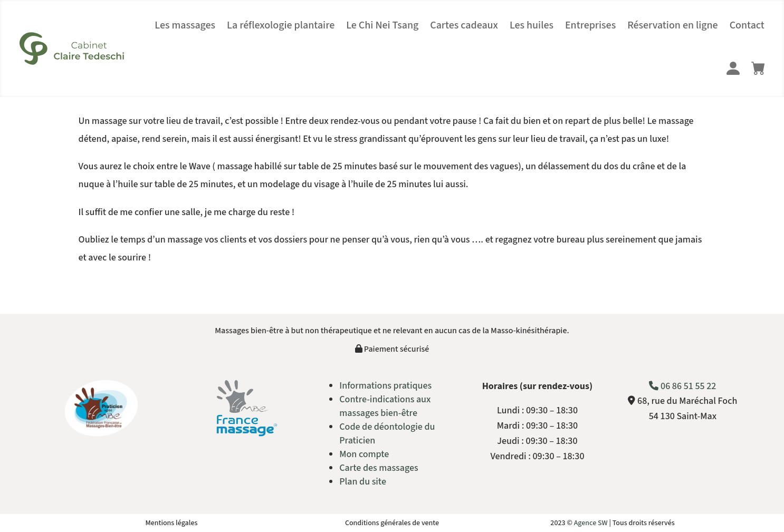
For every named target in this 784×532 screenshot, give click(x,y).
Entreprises (590, 25)
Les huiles (532, 25)
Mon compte (364, 454)
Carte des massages (379, 468)
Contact (747, 25)
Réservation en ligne (673, 25)
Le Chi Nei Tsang (382, 25)
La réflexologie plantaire (281, 25)
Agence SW (591, 523)
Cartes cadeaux (464, 25)
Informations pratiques (385, 386)
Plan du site (363, 482)
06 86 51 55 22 (682, 386)
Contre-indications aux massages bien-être (385, 406)
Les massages (185, 25)
